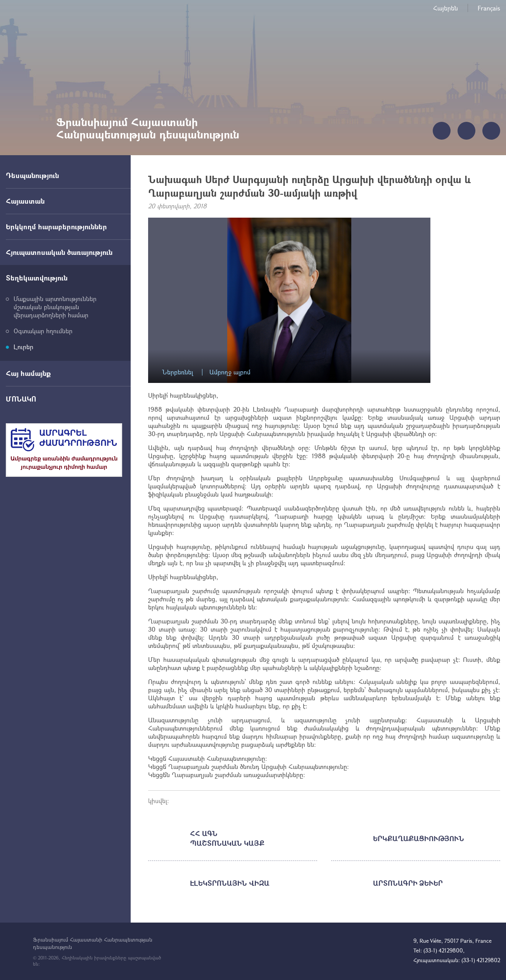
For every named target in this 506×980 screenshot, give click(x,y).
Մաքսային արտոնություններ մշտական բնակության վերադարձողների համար (55, 307)
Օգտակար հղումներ (43, 331)
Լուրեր (23, 347)
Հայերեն (446, 8)
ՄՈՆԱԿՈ (21, 399)
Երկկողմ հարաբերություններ (56, 227)
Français (489, 8)
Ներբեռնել (178, 372)
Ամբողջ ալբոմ (230, 372)
